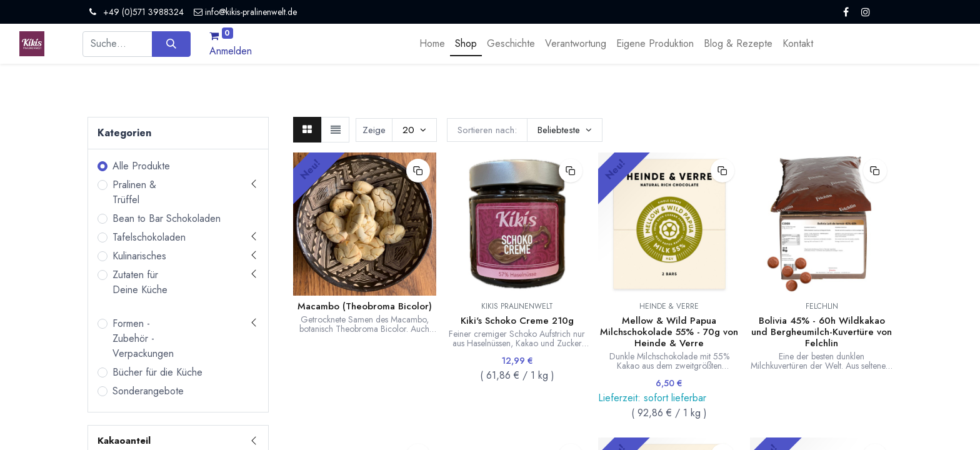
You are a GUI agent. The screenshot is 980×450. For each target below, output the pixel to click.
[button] (565, 130)
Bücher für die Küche (157, 372)
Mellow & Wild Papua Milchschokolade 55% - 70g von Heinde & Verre (669, 332)
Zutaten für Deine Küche (140, 282)
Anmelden (231, 51)
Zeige (374, 130)
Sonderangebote (148, 391)
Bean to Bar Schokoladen (167, 218)
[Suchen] (171, 44)
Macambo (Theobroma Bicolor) (365, 306)
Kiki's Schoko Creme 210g (517, 321)
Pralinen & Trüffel (134, 192)
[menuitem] (432, 44)
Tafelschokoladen (149, 237)
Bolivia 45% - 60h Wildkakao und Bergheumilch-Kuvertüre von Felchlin (822, 332)
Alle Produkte (141, 166)
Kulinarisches (139, 256)
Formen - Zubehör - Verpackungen (143, 338)
